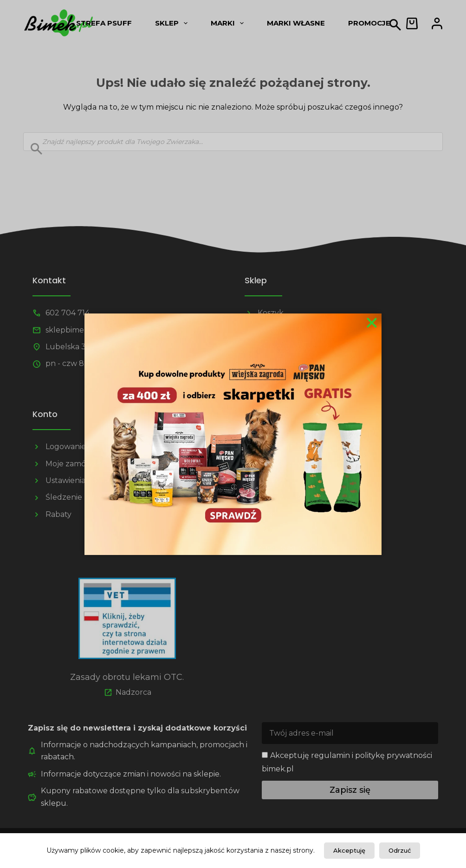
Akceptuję (349, 850)
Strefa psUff (104, 23)
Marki (229, 23)
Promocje (369, 23)
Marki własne (296, 23)
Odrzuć (400, 850)
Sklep (173, 23)
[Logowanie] (437, 23)
